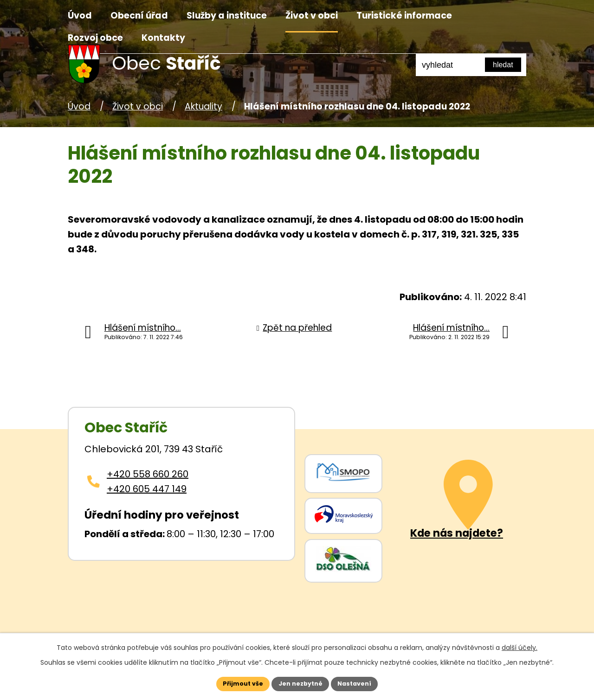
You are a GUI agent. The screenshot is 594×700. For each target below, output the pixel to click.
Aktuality (203, 106)
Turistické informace (404, 16)
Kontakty (163, 38)
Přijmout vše (233, 682)
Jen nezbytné (300, 682)
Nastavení (365, 682)
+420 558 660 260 (148, 474)
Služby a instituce (227, 16)
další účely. (520, 645)
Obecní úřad (139, 16)
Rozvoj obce (95, 38)
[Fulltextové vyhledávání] (471, 65)
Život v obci (312, 16)
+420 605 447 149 (147, 489)
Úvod (80, 16)
